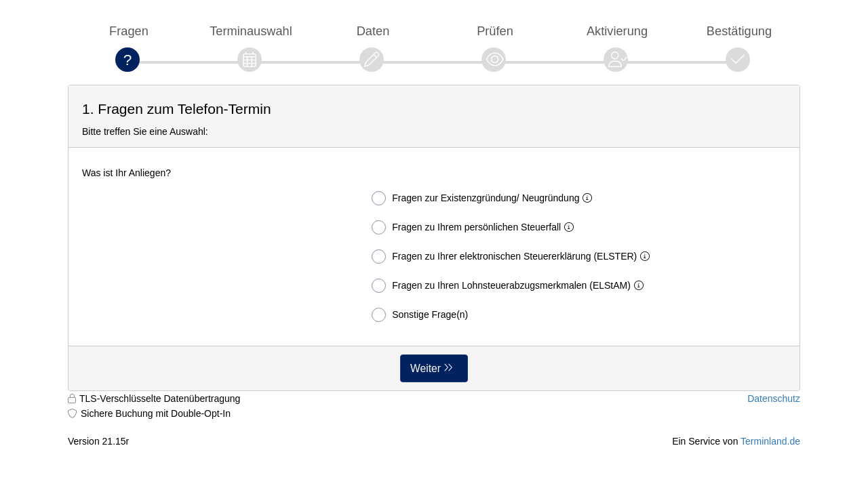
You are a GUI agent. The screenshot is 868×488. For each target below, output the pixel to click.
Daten (373, 31)
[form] (434, 238)
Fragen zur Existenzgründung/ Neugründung (485, 198)
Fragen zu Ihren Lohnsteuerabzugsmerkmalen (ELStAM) (510, 286)
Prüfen (495, 31)
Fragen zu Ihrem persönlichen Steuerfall (475, 227)
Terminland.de (770, 441)
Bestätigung (739, 31)
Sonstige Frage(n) (420, 315)
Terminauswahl (251, 31)
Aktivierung (617, 31)
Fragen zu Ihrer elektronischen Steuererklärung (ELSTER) (513, 257)
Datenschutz (774, 399)
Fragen (129, 31)
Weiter (426, 368)
